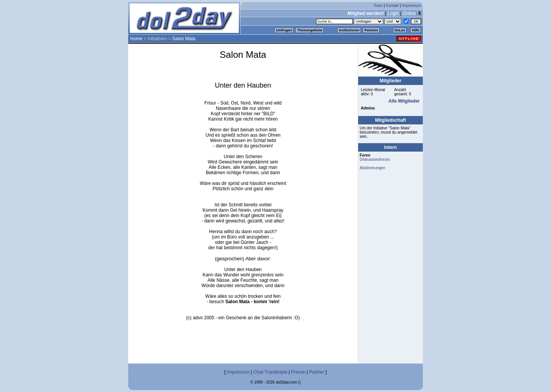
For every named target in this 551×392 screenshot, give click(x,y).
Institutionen (349, 30)
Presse (298, 372)
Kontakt (392, 6)
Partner (317, 372)
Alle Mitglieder (404, 101)
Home (136, 39)
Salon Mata (184, 39)
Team (378, 6)
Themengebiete (310, 30)
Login (393, 13)
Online (409, 13)
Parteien (371, 30)
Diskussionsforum (375, 159)
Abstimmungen (372, 168)
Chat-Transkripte (270, 372)
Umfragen (284, 30)
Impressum (412, 6)
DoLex (400, 30)
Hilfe (416, 30)
